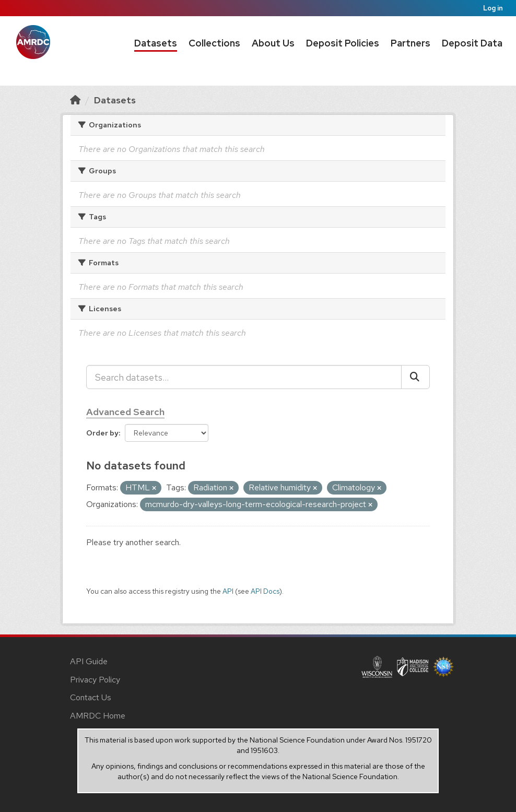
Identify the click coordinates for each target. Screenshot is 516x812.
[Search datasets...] (244, 377)
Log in (493, 8)
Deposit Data (472, 43)
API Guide (89, 661)
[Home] (75, 100)
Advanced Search (125, 412)
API (228, 591)
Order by (102, 433)
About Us (273, 43)
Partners (411, 43)
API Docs (265, 591)
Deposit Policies (343, 43)
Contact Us (91, 697)
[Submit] (415, 377)
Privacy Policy (95, 680)
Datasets (156, 43)
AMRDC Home (98, 716)
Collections (214, 43)
